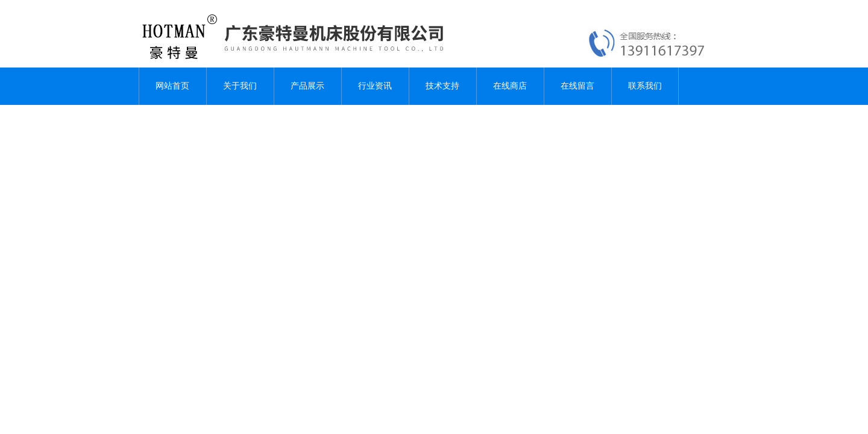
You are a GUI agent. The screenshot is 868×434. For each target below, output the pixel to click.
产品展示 (307, 86)
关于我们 (240, 86)
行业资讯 (375, 86)
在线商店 (510, 86)
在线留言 (577, 86)
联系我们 (645, 86)
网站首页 (172, 86)
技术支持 (442, 86)
